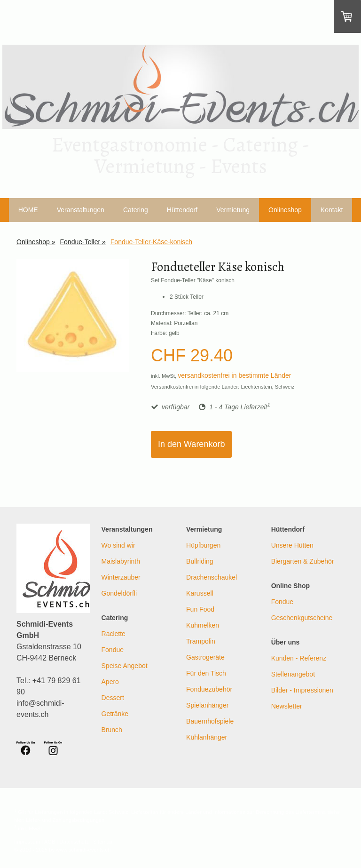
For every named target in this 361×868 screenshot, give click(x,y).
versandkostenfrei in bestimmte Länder (234, 375)
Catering (136, 210)
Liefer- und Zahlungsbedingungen (65, 820)
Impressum (27, 842)
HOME (28, 210)
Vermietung (233, 210)
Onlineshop (285, 210)
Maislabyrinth (121, 561)
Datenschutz (74, 842)
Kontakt (332, 210)
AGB (50, 842)
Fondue (113, 650)
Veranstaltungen (81, 210)
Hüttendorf (182, 210)
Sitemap (103, 842)
